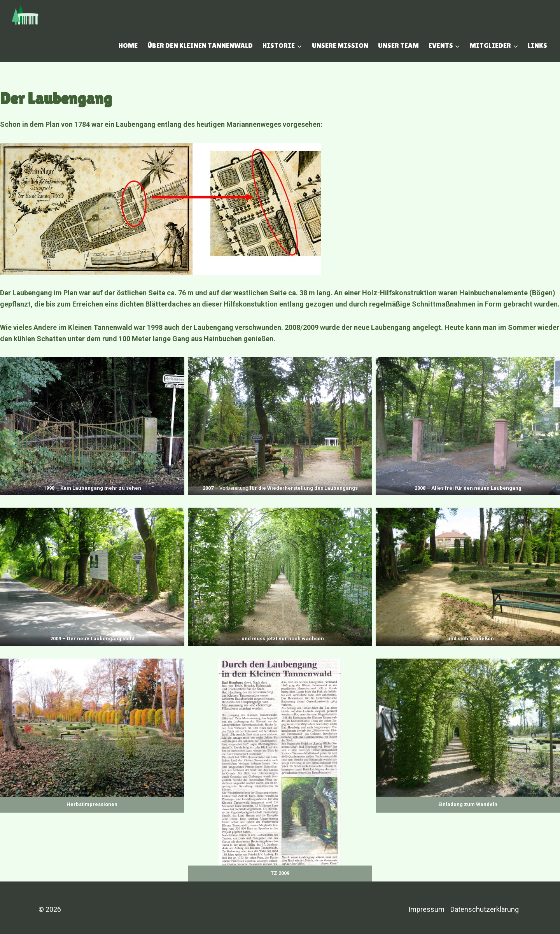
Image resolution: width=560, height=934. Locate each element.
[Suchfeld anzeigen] (102, 46)
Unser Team (398, 45)
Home (128, 45)
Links (537, 45)
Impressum (426, 909)
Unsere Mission (340, 45)
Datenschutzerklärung (485, 909)
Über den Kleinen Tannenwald (200, 45)
